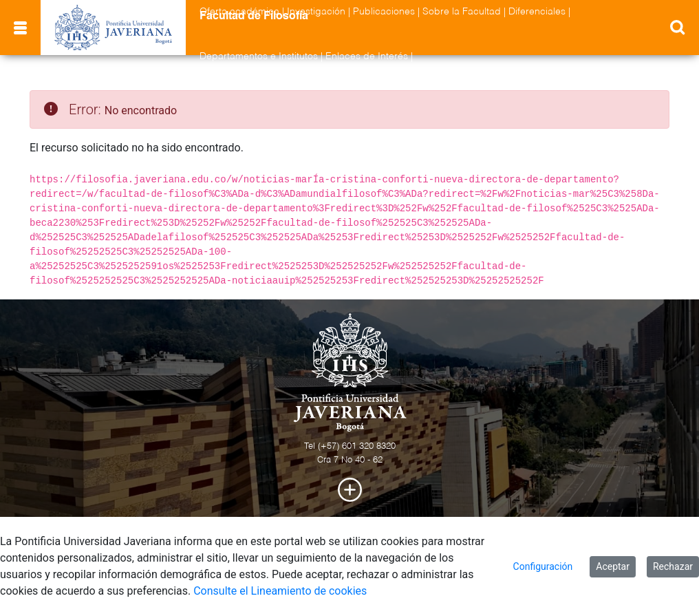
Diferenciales (537, 12)
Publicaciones (384, 12)
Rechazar (673, 566)
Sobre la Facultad (462, 12)
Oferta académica (239, 12)
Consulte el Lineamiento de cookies (280, 591)
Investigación (316, 12)
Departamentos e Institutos (259, 56)
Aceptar (613, 566)
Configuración (543, 566)
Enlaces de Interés (367, 56)
